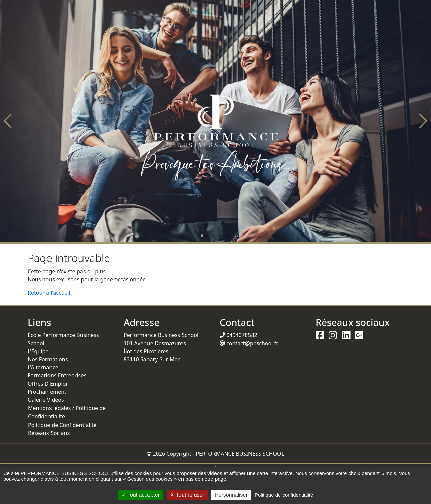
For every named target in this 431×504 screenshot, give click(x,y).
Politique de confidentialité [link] (284, 495)
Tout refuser (187, 495)
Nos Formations (48, 359)
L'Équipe (38, 351)
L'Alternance (43, 367)
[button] (8, 121)
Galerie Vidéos (46, 400)
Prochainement (47, 392)
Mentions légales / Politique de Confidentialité (67, 412)
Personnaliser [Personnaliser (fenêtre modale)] (231, 495)
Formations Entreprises (57, 375)
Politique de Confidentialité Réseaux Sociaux (62, 429)
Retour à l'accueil (49, 293)
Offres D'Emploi (47, 384)
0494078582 (238, 335)
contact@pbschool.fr (249, 343)
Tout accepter (141, 495)
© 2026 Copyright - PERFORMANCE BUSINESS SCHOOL (215, 454)
